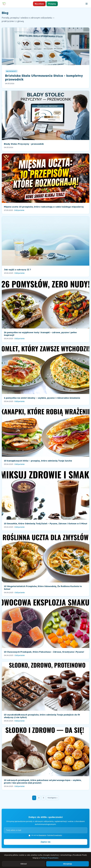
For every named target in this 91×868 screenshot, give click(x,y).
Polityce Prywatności (49, 858)
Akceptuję (68, 864)
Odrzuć (24, 864)
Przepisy (52, 4)
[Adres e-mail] (46, 830)
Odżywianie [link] (19, 210)
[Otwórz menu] (87, 4)
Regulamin (42, 835)
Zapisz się (45, 842)
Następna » (52, 798)
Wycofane (39, 4)
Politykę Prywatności (55, 835)
